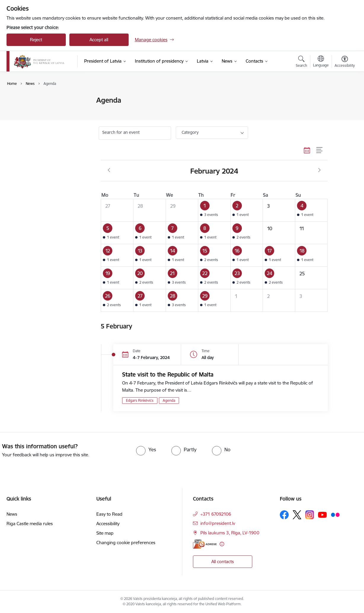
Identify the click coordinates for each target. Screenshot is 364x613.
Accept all (99, 40)
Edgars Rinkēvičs (140, 400)
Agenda (20, 111)
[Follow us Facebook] (284, 515)
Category (190, 132)
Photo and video (29, 121)
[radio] (146, 450)
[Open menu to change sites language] (321, 62)
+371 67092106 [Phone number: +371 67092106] (216, 514)
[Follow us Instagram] (310, 515)
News (18, 101)
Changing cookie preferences (126, 543)
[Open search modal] (301, 62)
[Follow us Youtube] (323, 514)
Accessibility (108, 524)
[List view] (320, 150)
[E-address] (205, 544)
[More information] (222, 544)
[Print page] (343, 98)
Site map (105, 533)
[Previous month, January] (109, 170)
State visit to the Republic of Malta (168, 374)
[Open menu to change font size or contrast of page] (345, 62)
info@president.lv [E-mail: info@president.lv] (218, 523)
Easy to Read (109, 514)
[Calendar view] (307, 150)
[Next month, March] (319, 170)
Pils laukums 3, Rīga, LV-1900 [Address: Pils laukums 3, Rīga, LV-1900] (230, 533)
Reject (36, 40)
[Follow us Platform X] (297, 515)
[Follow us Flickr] (335, 514)
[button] (214, 210)
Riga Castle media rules (30, 524)
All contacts (223, 562)
